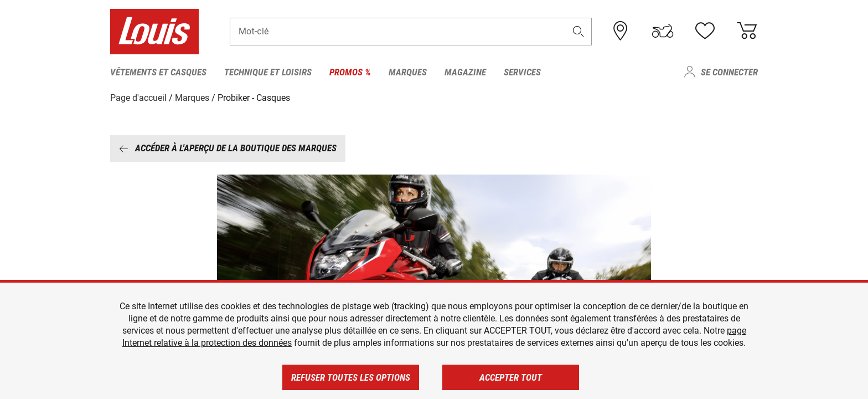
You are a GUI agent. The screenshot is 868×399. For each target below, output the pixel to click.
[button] (578, 31)
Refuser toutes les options (351, 377)
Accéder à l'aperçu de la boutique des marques (228, 148)
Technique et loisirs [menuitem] (268, 72)
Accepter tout (511, 377)
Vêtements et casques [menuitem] (158, 72)
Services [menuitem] (522, 72)
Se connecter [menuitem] (729, 72)
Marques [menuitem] (408, 72)
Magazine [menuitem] (465, 72)
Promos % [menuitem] (350, 72)
